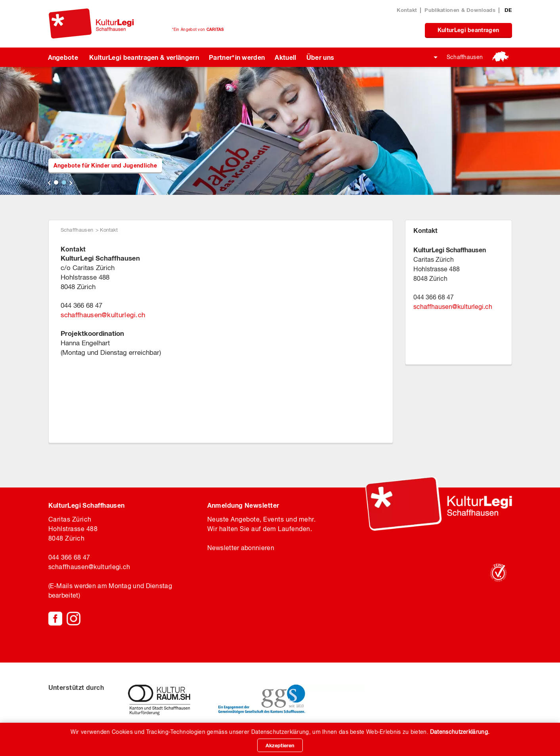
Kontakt (407, 10)
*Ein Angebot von (198, 29)
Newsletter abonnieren (241, 548)
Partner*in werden (237, 57)
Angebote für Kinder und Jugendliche (105, 165)
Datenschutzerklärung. (460, 732)
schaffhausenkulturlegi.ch (103, 315)
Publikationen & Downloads (460, 10)
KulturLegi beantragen (468, 30)
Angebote (63, 57)
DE (508, 10)
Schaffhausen (465, 57)
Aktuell (285, 57)
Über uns (320, 57)
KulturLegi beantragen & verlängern (144, 57)
